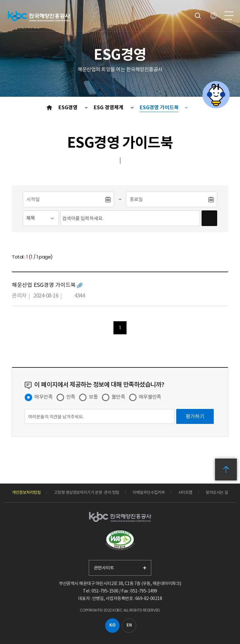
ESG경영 (69, 108)
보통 (93, 397)
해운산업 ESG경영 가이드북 (44, 285)
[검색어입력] (130, 218)
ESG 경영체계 (109, 108)
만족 (71, 397)
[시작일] (64, 199)
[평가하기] (195, 416)
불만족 (118, 397)
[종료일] (167, 199)
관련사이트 (104, 568)
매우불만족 (150, 397)
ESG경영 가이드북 (159, 108)
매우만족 (43, 397)
